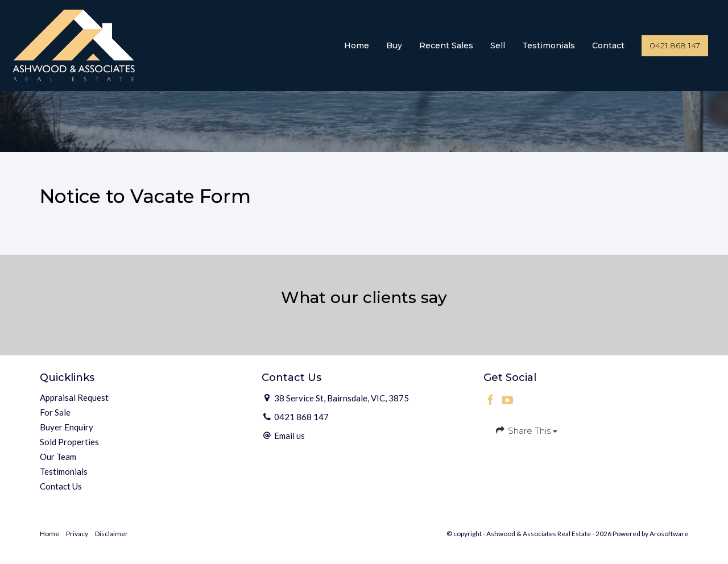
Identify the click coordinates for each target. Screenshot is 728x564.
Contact (608, 45)
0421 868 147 (675, 45)
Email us (289, 436)
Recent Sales (446, 45)
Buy (394, 45)
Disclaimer (111, 534)
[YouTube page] (508, 400)
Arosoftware (669, 534)
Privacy (77, 534)
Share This (526, 430)
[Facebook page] (492, 400)
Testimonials (549, 45)
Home (357, 45)
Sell (498, 45)
